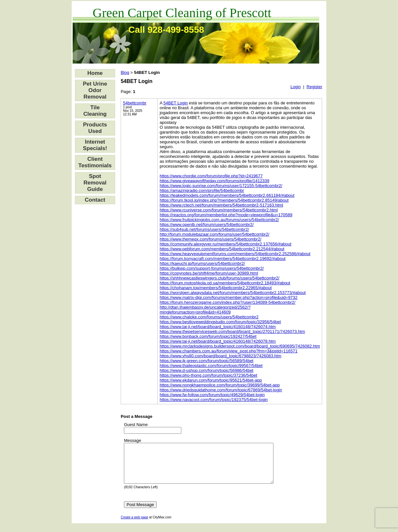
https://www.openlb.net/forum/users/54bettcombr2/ (207, 225)
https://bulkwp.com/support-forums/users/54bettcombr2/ (212, 268)
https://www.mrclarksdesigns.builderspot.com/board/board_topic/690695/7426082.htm (240, 346)
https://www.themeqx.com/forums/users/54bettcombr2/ (211, 239)
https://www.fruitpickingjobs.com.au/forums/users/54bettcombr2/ (219, 220)
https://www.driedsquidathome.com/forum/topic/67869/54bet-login (221, 390)
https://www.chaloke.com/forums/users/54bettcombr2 (209, 317)
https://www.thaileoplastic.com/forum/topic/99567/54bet (211, 366)
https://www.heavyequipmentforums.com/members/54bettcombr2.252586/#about (235, 254)
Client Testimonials (95, 162)
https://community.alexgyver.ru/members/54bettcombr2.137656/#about (225, 244)
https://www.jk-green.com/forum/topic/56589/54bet (206, 361)
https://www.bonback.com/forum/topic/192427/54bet (208, 336)
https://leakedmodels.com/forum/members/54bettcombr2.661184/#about (227, 195)
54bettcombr (135, 103)
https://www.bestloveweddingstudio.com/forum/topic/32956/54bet (220, 322)
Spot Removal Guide (95, 183)
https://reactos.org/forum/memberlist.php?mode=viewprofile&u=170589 (226, 215)
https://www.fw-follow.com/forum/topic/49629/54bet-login (212, 395)
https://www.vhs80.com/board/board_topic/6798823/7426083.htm (220, 356)
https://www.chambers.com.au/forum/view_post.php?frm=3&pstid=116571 (229, 351)
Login (295, 87)
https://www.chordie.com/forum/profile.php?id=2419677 (211, 176)
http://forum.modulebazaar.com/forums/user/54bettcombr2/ (214, 234)
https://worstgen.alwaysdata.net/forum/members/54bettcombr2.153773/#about (233, 293)
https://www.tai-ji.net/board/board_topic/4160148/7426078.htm (218, 341)
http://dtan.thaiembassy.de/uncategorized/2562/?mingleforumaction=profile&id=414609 (205, 310)
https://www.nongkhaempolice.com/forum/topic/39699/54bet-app (220, 385)
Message (133, 440)
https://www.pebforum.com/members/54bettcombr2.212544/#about (222, 249)
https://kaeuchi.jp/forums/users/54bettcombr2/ (202, 263)
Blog (125, 72)
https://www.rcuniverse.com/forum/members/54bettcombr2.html (219, 210)
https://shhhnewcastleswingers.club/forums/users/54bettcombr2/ (219, 278)
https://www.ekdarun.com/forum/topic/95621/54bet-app (211, 380)
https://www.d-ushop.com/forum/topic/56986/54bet (206, 370)
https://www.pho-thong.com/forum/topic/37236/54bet (208, 375)
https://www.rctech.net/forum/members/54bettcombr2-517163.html (221, 205)
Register (314, 87)
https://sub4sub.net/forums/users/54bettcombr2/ (204, 229)
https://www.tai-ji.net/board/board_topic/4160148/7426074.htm (218, 327)
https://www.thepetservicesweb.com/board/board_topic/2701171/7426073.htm (232, 331)
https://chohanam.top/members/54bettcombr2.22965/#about (216, 288)
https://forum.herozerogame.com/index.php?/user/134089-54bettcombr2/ (227, 302)
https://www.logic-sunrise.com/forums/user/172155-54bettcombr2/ (221, 186)
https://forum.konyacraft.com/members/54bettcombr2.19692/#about (223, 259)
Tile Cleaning (95, 111)
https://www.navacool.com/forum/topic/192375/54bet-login (214, 400)
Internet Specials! (95, 145)
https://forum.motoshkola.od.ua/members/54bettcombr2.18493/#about (225, 283)
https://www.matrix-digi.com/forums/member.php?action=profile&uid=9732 (229, 297)
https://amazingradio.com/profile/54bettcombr (202, 190)
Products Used (95, 128)
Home (95, 73)
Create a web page (134, 525)
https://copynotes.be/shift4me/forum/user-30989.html (209, 273)
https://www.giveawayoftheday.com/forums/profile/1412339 (214, 181)
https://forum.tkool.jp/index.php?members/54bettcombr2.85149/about (224, 200)
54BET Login (176, 103)
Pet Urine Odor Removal (95, 90)
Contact (95, 200)
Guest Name (136, 425)
